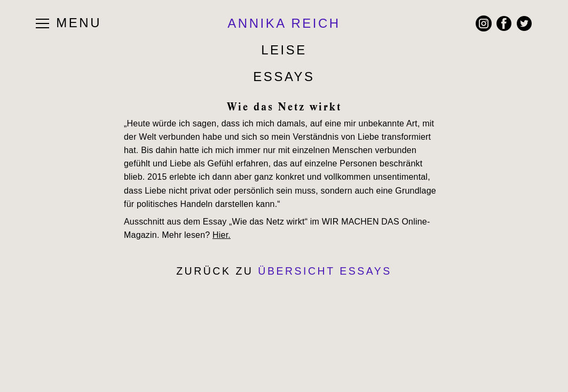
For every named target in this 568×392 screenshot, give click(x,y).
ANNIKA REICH (284, 23)
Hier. (222, 235)
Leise (284, 50)
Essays (284, 77)
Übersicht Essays (325, 271)
